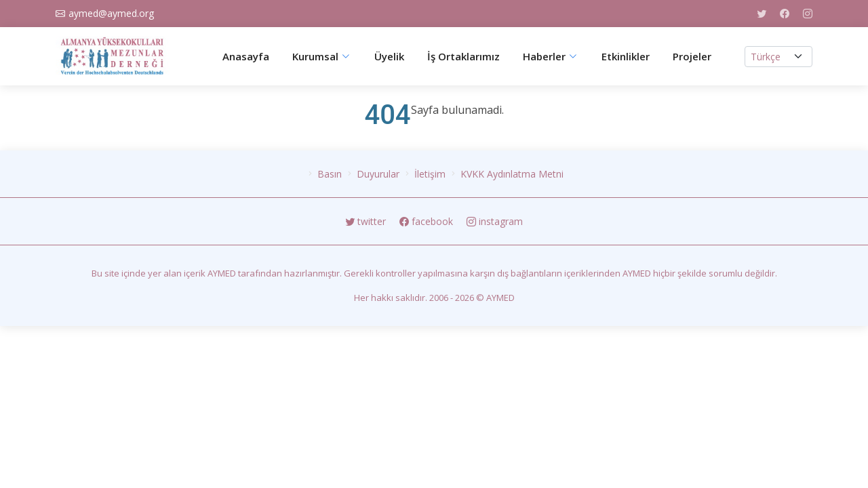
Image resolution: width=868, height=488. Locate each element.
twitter (367, 221)
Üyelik (389, 57)
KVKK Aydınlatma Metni (512, 174)
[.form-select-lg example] (778, 57)
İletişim (430, 174)
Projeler (692, 57)
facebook (428, 221)
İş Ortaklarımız (463, 57)
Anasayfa (246, 57)
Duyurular (378, 174)
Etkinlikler (626, 57)
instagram (495, 221)
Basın (330, 174)
